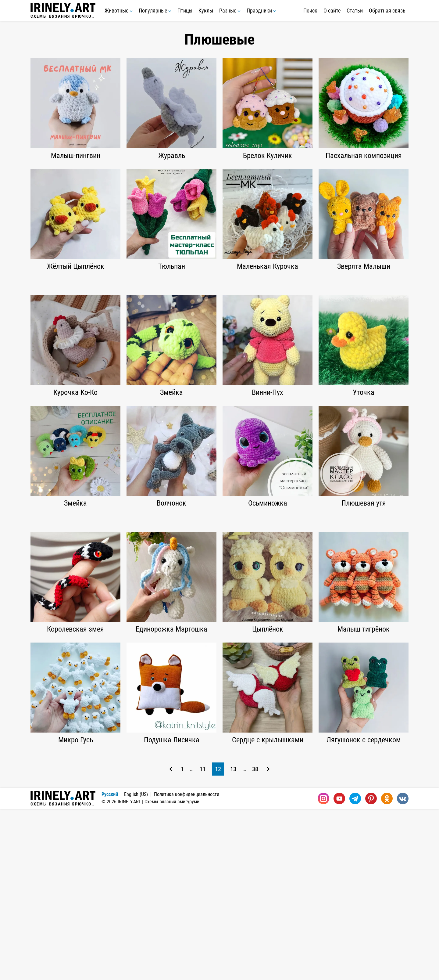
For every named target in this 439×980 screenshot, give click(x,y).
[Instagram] (323, 969)
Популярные (155, 11)
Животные (119, 11)
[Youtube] (339, 969)
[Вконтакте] (403, 969)
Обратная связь (387, 11)
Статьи (355, 11)
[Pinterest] (371, 969)
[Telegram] (355, 969)
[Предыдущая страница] (171, 940)
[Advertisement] (220, 326)
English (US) (136, 965)
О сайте (332, 11)
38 (255, 940)
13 (233, 940)
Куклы (206, 11)
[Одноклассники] (387, 969)
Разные (230, 11)
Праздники (261, 11)
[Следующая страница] (268, 940)
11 (203, 940)
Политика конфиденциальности (187, 965)
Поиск (310, 11)
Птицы (185, 11)
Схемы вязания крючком (63, 11)
